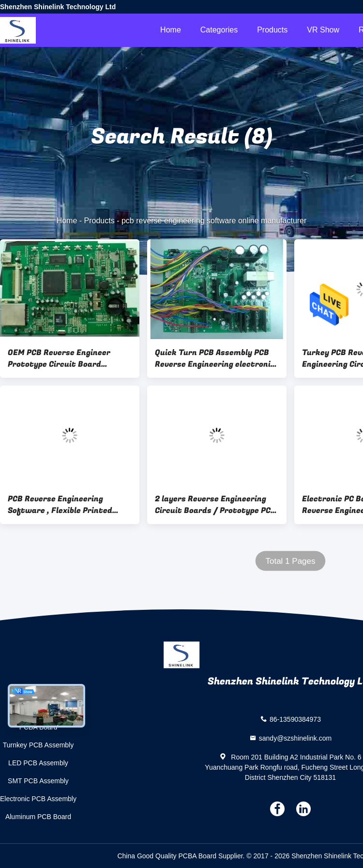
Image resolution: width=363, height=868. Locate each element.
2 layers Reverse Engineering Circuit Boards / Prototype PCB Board (215, 505)
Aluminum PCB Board (38, 817)
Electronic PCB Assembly (38, 799)
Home (171, 30)
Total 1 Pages (290, 561)
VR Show (323, 30)
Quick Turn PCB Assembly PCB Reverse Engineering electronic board (215, 358)
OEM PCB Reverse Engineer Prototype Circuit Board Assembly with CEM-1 (59, 358)
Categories (219, 30)
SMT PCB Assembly (38, 781)
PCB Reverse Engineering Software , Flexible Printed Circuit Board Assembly (60, 505)
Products (272, 30)
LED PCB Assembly (38, 763)
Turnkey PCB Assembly (38, 745)
